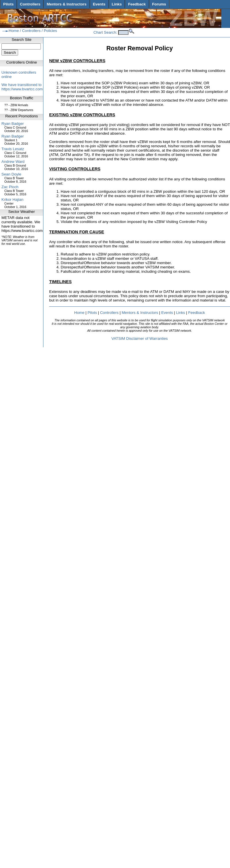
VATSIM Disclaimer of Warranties (139, 338)
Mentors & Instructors (66, 4)
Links (117, 4)
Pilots (8, 4)
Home (14, 31)
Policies (50, 31)
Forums (159, 4)
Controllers (30, 4)
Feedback (137, 4)
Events (99, 4)
